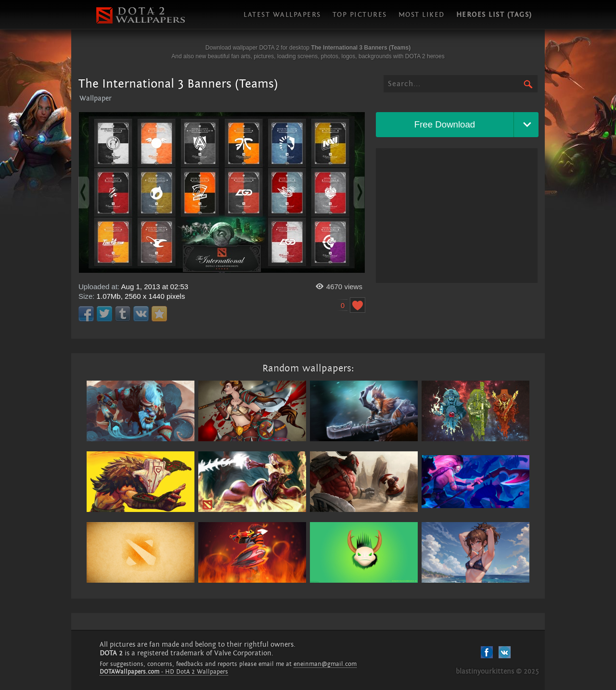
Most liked (422, 15)
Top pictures (360, 15)
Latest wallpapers (282, 15)
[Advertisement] (457, 216)
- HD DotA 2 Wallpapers (164, 672)
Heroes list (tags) (494, 15)
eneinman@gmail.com (325, 664)
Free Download (445, 124)
